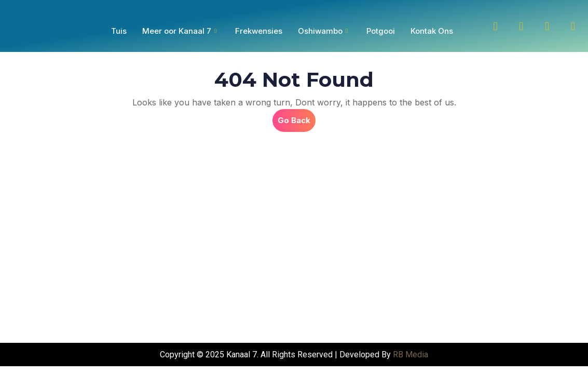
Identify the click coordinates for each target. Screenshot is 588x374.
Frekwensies (259, 31)
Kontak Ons (432, 31)
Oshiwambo (323, 31)
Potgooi (381, 31)
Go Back (297, 117)
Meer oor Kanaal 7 (179, 31)
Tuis (119, 31)
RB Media (411, 355)
